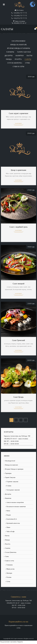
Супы (27, 63)
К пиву (9, 486)
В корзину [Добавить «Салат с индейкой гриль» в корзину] (19, 230)
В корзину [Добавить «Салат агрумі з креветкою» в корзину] (19, 123)
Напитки (20, 56)
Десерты (9, 56)
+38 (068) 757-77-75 (20, 16)
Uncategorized (18, 41)
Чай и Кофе (11, 531)
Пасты (29, 56)
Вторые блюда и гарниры (19, 48)
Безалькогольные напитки (16, 507)
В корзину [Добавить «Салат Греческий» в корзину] (19, 350)
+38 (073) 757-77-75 (20, 18)
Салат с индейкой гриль (18, 227)
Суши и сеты (18, 67)
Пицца (9, 59)
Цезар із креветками (19, 170)
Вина (8, 511)
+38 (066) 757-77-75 (20, 13)
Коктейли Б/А (12, 519)
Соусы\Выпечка (15, 63)
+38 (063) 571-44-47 (20, 23)
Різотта (18, 59)
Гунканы (10, 565)
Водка (9, 515)
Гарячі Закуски (24, 52)
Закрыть (20, 642)
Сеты (8, 581)
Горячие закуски (12, 482)
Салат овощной (18, 284)
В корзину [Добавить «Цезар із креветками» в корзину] (19, 180)
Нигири (9, 573)
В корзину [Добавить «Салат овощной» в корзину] (19, 294)
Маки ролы (10, 569)
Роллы (9, 577)
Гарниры (10, 52)
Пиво (8, 527)
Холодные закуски (13, 490)
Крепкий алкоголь (13, 523)
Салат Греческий (19, 340)
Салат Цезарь (18, 397)
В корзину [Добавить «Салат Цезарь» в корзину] (19, 407)
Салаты (28, 59)
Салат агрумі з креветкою (18, 113)
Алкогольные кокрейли (15, 502)
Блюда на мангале (19, 45)
